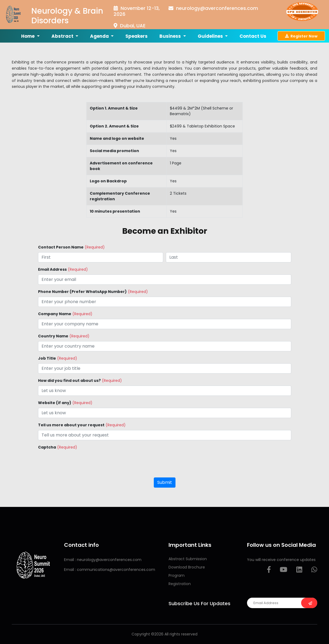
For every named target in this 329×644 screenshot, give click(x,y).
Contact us (253, 36)
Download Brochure (187, 567)
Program (177, 575)
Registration (180, 584)
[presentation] (79, 463)
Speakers (137, 36)
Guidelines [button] (211, 36)
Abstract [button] (63, 36)
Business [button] (171, 36)
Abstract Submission (188, 559)
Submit (165, 482)
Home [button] (28, 36)
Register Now (301, 36)
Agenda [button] (100, 36)
